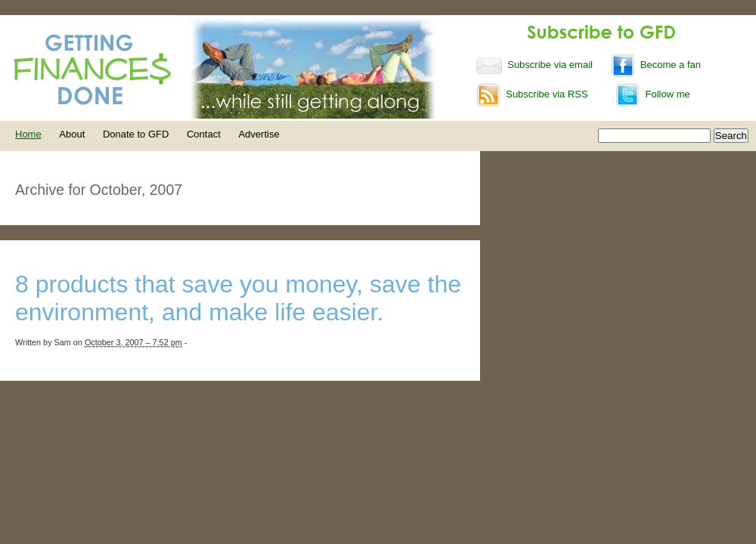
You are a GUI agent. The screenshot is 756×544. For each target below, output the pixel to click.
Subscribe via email (536, 65)
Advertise (259, 134)
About (72, 134)
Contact (204, 134)
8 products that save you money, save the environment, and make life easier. (238, 298)
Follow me (652, 94)
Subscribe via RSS (532, 94)
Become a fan (656, 65)
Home (28, 134)
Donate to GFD (136, 134)
